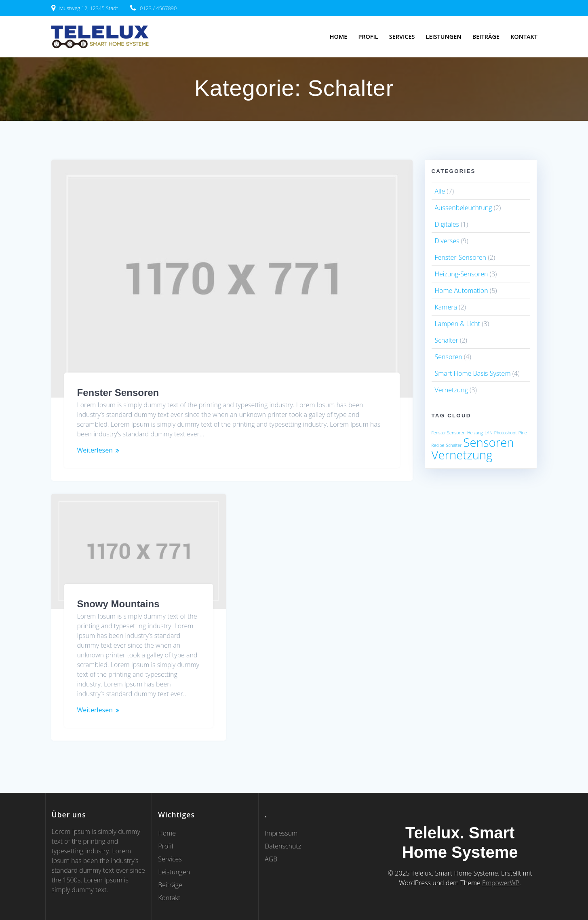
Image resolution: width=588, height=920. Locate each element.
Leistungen (444, 37)
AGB (271, 859)
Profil (368, 37)
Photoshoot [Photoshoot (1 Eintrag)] (506, 433)
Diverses (447, 241)
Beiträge (486, 37)
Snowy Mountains (118, 604)
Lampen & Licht (458, 324)
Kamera (446, 307)
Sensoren (449, 357)
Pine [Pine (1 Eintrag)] (523, 433)
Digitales (447, 224)
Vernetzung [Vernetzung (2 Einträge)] (462, 455)
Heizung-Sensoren (462, 274)
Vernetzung (451, 390)
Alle (440, 191)
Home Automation (462, 291)
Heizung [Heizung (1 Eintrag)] (475, 433)
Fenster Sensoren (118, 393)
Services (402, 37)
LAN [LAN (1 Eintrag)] (489, 433)
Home (338, 37)
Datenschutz (283, 846)
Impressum (281, 833)
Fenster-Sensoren (461, 257)
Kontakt (524, 37)
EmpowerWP (501, 883)
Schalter (447, 340)
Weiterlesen (95, 450)
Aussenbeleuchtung (464, 208)
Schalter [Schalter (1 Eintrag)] (454, 445)
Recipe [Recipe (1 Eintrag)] (438, 445)
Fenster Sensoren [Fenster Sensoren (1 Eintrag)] (449, 433)
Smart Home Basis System (473, 373)
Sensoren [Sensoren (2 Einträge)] (488, 442)
